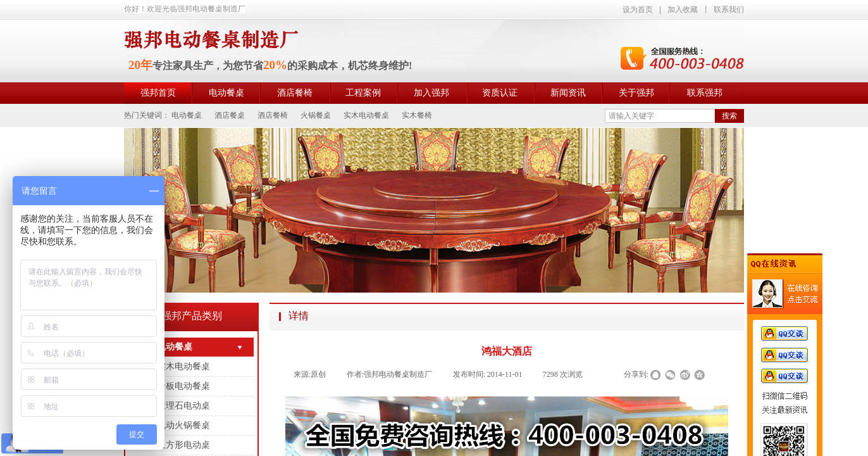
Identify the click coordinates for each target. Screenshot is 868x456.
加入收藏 (683, 9)
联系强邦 (705, 93)
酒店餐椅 (295, 93)
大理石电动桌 (183, 406)
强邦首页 (158, 93)
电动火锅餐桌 (183, 425)
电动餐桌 (226, 93)
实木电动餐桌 (183, 366)
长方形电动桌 (183, 445)
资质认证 (500, 93)
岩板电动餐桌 (183, 386)
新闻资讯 (568, 93)
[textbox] (660, 116)
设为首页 (638, 9)
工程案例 (363, 93)
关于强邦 (636, 93)
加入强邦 (431, 93)
